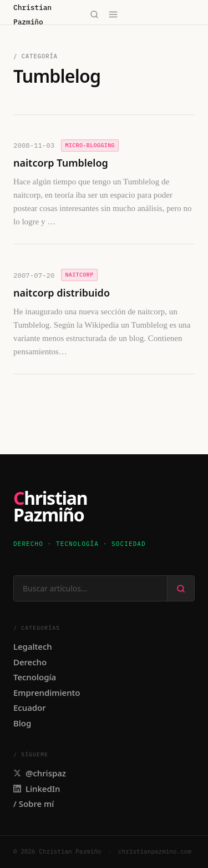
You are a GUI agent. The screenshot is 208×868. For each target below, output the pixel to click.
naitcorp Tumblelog (61, 163)
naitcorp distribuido (62, 293)
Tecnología (35, 677)
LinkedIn (37, 789)
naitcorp (79, 275)
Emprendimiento (47, 693)
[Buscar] (95, 14)
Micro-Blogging (90, 145)
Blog (22, 723)
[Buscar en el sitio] (90, 588)
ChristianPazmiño (50, 507)
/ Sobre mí (34, 804)
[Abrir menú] (113, 14)
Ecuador (30, 708)
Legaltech (33, 646)
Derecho (30, 662)
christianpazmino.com (155, 851)
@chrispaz (40, 773)
